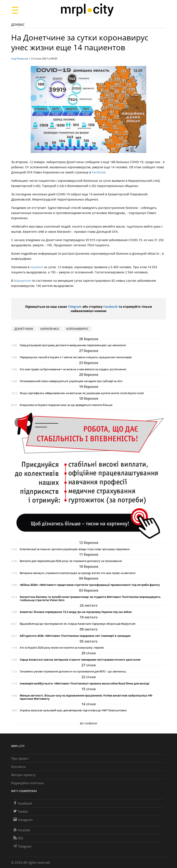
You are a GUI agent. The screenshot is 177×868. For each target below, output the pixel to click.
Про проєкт (20, 758)
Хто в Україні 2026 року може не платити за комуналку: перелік (62, 648)
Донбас (18, 24)
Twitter (21, 811)
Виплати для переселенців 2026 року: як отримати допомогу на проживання (71, 561)
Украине (37, 267)
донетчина (24, 329)
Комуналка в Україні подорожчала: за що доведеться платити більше (66, 405)
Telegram (75, 307)
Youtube (22, 830)
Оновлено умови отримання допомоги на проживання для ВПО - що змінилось (73, 671)
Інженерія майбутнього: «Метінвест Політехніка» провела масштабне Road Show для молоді (85, 684)
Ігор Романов (20, 59)
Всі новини (89, 723)
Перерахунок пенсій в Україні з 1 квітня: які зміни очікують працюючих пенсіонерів (76, 357)
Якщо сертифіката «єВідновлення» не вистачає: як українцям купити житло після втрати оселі (82, 393)
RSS (18, 838)
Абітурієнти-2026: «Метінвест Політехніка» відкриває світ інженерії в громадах (75, 636)
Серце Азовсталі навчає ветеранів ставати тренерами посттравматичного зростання (80, 660)
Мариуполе (22, 281)
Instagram (23, 820)
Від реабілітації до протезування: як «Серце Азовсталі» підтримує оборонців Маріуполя (78, 624)
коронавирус (78, 329)
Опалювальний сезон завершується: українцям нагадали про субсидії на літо (71, 381)
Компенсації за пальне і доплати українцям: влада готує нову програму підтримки (75, 549)
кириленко (50, 329)
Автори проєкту (23, 775)
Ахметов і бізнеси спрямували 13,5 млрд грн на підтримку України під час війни (76, 612)
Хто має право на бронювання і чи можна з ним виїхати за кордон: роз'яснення (73, 369)
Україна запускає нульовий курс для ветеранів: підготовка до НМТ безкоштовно (73, 710)
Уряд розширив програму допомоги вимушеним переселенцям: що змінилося (73, 345)
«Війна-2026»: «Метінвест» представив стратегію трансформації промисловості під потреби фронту (90, 585)
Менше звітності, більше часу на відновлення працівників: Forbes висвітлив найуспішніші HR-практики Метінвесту (86, 697)
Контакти (18, 767)
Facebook (99, 172)
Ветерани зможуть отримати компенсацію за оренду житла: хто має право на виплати (78, 573)
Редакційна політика (27, 783)
